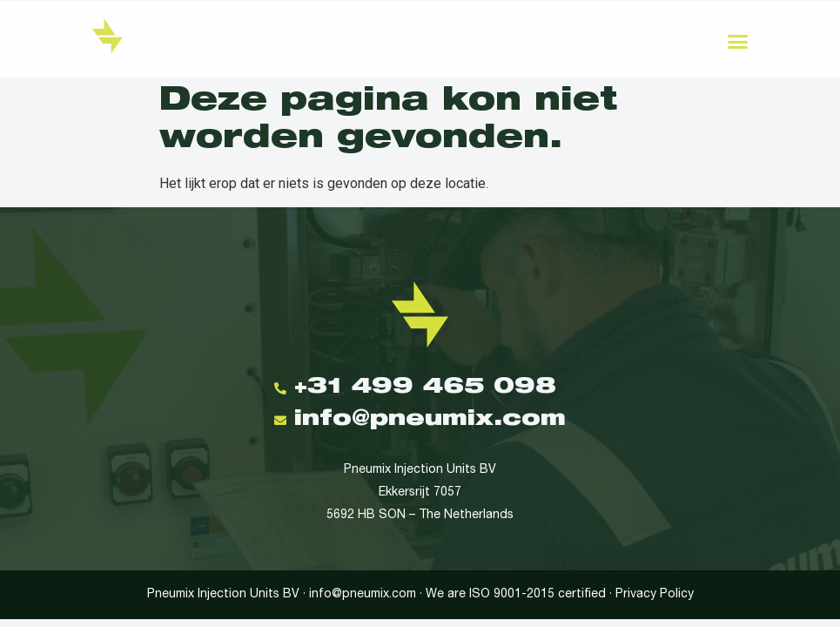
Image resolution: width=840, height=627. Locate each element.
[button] (738, 42)
